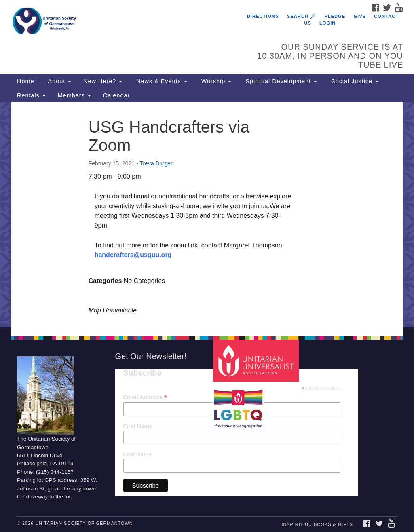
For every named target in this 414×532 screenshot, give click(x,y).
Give (360, 16)
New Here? (103, 81)
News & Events (161, 81)
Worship (215, 81)
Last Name (138, 454)
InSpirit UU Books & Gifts (317, 524)
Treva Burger (156, 163)
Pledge (335, 16)
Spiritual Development (280, 81)
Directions (263, 16)
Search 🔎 (302, 16)
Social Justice (354, 81)
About (59, 81)
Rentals (31, 95)
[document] (207, 215)
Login (327, 23)
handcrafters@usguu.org (133, 255)
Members (74, 95)
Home (25, 81)
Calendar (116, 95)
